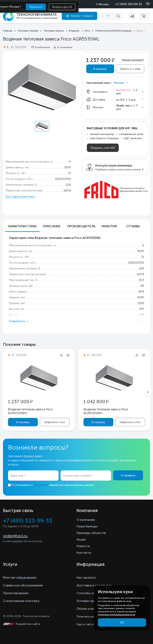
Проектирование (16, 593)
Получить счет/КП (103, 148)
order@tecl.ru (15, 536)
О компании (86, 520)
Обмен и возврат (90, 609)
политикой (41, 485)
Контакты (84, 553)
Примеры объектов (91, 533)
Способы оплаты (90, 593)
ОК (122, 623)
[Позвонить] (146, 4)
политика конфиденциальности (116, 614)
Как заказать (86, 578)
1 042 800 (96, 401)
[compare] (132, 16)
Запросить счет (55, 422)
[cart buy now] (144, 16)
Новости (83, 546)
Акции (81, 539)
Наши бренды (87, 526)
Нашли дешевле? (133, 60)
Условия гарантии (90, 601)
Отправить (128, 475)
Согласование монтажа (21, 601)
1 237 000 (20, 401)
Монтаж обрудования (20, 578)
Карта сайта (85, 624)
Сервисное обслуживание (23, 585)
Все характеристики (20, 197)
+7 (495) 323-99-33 (128, 4)
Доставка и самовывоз (94, 585)
